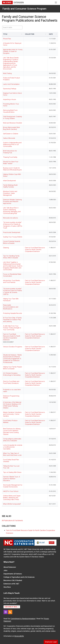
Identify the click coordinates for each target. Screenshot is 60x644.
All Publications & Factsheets (12, 521)
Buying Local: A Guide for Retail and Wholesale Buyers (12, 169)
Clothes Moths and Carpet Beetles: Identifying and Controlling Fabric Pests (12, 498)
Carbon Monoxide (9, 138)
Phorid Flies (7, 39)
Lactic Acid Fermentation (11, 84)
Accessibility (19, 636)
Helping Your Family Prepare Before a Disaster (13, 368)
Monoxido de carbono (11, 218)
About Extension (10, 567)
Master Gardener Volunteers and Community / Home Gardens (12, 414)
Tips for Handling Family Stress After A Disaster (11, 257)
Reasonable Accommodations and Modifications (11, 307)
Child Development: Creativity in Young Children (13, 118)
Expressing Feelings (10, 89)
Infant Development (9, 181)
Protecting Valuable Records (13, 313)
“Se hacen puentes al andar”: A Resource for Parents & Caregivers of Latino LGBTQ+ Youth (13, 225)
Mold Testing (7, 73)
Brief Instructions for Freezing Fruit (10, 152)
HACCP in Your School (11, 491)
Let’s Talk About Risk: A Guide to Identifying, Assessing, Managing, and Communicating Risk (12, 211)
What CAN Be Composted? (12, 504)
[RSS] (10, 612)
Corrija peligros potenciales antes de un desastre (12, 440)
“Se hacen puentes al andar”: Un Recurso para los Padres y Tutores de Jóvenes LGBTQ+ (13, 292)
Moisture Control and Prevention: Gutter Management (10, 193)
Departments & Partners (13, 574)
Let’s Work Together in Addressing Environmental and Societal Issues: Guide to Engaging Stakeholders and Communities (13, 266)
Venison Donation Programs (13, 347)
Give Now (7, 587)
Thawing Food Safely (10, 157)
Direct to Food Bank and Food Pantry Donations (11, 382)
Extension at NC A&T (11, 584)
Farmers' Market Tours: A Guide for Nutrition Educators (12, 479)
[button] (22, 34)
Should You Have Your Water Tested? (11, 163)
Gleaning (6, 248)
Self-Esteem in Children (11, 134)
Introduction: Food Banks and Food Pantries (12, 281)
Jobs (5, 570)
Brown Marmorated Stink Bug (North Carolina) (11, 128)
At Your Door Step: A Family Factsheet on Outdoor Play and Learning (12, 320)
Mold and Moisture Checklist (13, 123)
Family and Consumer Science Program (24, 9)
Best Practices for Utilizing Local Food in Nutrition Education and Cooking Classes (12, 432)
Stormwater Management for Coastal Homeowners (13, 486)
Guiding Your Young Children (13, 237)
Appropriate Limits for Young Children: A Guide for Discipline (13, 51)
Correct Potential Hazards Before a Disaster (12, 242)
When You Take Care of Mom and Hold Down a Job (12, 454)
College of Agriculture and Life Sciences (19, 577)
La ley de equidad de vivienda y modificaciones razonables (13, 447)
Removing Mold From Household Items (10, 111)
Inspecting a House (9, 99)
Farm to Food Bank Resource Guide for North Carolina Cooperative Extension (35, 250)
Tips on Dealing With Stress (12, 472)
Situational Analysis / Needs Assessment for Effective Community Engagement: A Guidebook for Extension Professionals (12, 359)
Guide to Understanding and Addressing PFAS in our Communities (12, 145)
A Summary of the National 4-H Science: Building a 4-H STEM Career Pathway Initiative (12, 405)
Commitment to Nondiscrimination (23, 619)
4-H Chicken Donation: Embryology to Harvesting (12, 374)
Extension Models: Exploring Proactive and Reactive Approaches (12, 202)
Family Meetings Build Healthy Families (10, 186)
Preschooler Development (12, 232)
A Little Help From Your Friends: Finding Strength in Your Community (12, 328)
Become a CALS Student (13, 580)
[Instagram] (6, 612)
